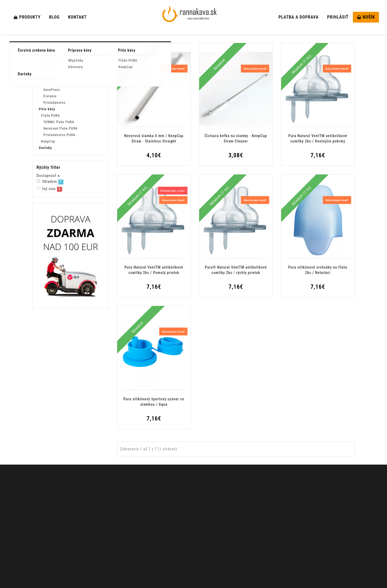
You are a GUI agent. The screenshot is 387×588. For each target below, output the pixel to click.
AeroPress (52, 90)
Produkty (27, 17)
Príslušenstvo (54, 103)
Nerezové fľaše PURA (60, 128)
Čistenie (50, 96)
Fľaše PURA (51, 115)
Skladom (52, 191)
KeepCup (48, 141)
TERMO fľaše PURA (59, 122)
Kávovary (48, 77)
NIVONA (50, 83)
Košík (366, 17)
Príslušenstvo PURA (59, 135)
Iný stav (51, 199)
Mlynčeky (49, 70)
